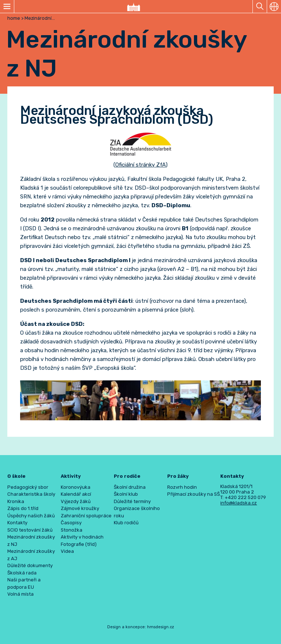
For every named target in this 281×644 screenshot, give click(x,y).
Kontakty (17, 523)
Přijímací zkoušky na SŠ (194, 494)
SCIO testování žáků (30, 530)
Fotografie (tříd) (79, 544)
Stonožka (72, 530)
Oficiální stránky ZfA (140, 165)
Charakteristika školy (31, 494)
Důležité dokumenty (30, 565)
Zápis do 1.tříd (23, 508)
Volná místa (20, 594)
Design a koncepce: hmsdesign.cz (141, 627)
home (14, 18)
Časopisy (71, 523)
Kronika (16, 501)
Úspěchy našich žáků (31, 516)
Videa (67, 551)
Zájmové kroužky (80, 508)
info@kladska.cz (239, 503)
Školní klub (126, 494)
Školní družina (130, 487)
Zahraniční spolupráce (86, 516)
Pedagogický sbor (28, 487)
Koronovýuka (76, 487)
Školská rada (22, 573)
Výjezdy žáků (76, 501)
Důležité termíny (132, 501)
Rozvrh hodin (182, 487)
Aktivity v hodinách (82, 537)
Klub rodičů (126, 523)
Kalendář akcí (76, 494)
